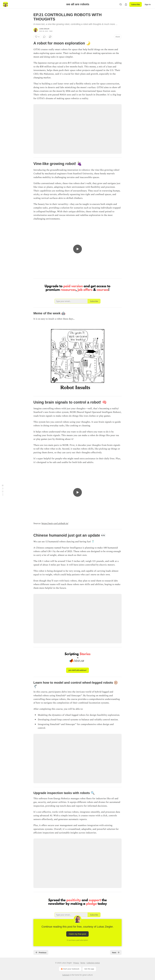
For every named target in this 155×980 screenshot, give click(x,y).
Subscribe (136, 4)
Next (116, 952)
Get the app (89, 969)
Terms (83, 963)
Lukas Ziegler (44, 29)
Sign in (148, 4)
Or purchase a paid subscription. (78, 940)
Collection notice (93, 963)
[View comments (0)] (44, 37)
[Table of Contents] (3, 490)
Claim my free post (77, 934)
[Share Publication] (126, 4)
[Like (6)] (37, 37)
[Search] (121, 4)
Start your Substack (70, 969)
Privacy (76, 963)
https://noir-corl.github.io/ (55, 523)
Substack (66, 975)
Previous (41, 952)
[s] (77, 249)
